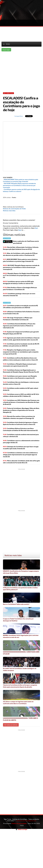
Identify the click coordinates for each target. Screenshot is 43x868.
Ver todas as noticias (11, 725)
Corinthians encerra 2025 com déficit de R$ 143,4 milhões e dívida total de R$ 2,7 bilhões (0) (21, 395)
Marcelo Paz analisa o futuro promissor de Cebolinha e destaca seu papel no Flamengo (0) (19, 417)
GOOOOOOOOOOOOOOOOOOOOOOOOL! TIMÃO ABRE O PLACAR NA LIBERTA (21, 714)
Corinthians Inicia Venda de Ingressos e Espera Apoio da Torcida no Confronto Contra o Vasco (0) (20, 423)
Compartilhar (19, 116)
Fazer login (6, 50)
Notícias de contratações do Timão (14, 209)
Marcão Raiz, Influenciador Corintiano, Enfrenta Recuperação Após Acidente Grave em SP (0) (21, 248)
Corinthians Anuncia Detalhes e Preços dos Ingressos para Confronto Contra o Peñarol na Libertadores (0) (19, 326)
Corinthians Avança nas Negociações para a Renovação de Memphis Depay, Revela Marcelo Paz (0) (21, 371)
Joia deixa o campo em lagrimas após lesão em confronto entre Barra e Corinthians (21, 697)
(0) (20, 260)
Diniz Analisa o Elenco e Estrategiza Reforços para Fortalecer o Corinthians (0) (20, 288)
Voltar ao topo (21, 829)
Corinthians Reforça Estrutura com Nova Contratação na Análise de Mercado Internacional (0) (20, 429)
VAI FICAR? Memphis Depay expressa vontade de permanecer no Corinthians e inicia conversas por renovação (19, 185)
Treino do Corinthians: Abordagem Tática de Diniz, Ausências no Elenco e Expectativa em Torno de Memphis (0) (21, 410)
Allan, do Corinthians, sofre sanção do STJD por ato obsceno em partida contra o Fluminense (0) (20, 254)
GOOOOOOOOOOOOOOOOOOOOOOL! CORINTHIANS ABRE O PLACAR (21, 647)
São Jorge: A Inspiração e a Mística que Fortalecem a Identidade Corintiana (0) (18, 319)
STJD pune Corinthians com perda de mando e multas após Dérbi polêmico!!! (21, 583)
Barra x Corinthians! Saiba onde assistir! (21, 599)
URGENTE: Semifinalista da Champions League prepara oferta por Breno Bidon (21, 567)
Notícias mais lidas (9, 211)
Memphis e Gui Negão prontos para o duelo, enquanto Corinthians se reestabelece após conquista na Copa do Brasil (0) (21, 352)
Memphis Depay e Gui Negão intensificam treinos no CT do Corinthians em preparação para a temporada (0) (21, 275)
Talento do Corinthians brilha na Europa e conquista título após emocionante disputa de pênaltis (21, 681)
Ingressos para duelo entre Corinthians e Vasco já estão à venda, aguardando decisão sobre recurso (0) (21, 339)
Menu (8, 44)
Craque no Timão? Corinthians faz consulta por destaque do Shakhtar (21, 614)
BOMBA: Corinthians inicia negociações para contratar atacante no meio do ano (21, 631)
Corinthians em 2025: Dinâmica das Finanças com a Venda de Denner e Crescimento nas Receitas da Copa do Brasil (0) (21, 402)
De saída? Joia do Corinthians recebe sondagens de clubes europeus (21, 664)
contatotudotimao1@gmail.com (26, 821)
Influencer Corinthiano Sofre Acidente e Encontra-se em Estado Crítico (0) (21, 313)
